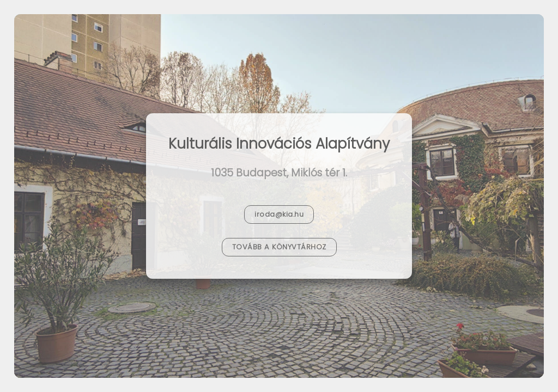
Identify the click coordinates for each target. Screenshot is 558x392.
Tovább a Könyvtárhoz (279, 247)
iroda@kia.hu (279, 214)
